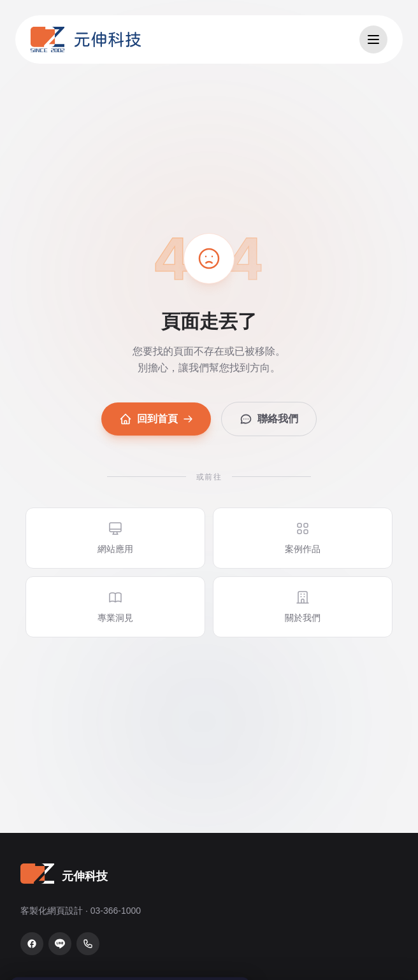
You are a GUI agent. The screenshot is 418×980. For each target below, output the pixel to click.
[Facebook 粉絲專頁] (32, 944)
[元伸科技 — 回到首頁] (86, 39)
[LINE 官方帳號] (60, 944)
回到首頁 (156, 419)
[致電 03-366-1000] (88, 944)
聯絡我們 (269, 419)
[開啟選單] (373, 39)
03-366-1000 (116, 911)
